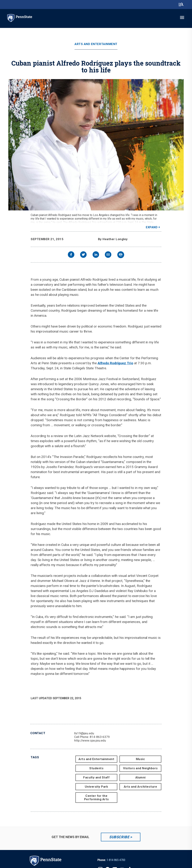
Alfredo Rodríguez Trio (115, 363)
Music (140, 759)
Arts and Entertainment (96, 44)
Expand (152, 227)
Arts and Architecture (140, 787)
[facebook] (71, 255)
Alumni (140, 777)
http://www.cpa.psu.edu (90, 740)
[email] (108, 255)
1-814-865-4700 (116, 860)
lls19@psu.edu (84, 733)
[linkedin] (96, 255)
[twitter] (83, 255)
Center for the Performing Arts (96, 797)
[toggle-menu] (182, 17)
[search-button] (181, 5)
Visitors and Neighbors (140, 768)
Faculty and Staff (96, 777)
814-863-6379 (100, 737)
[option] (111, 860)
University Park (96, 787)
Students (96, 768)
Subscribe (119, 837)
